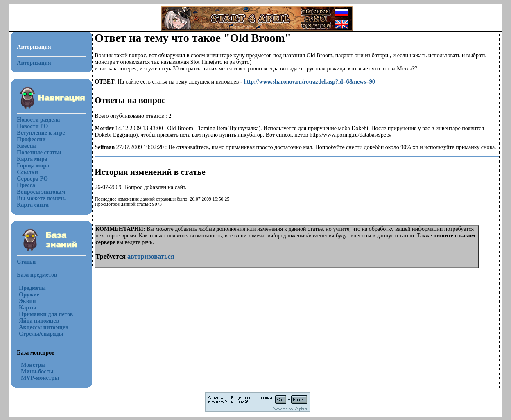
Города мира (33, 166)
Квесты (27, 146)
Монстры (33, 365)
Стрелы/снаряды (41, 334)
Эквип (27, 301)
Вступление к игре (41, 133)
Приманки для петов (46, 314)
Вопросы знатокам (41, 192)
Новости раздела (38, 120)
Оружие (29, 295)
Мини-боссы (37, 371)
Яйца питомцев (39, 321)
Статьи (26, 262)
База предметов (37, 275)
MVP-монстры (40, 378)
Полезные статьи (39, 152)
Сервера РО (32, 179)
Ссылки (27, 172)
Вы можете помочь (41, 198)
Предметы (32, 288)
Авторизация (34, 63)
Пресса (26, 185)
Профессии (31, 139)
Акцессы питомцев (43, 327)
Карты (27, 308)
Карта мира (32, 159)
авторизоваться (151, 256)
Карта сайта (33, 205)
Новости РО (32, 126)
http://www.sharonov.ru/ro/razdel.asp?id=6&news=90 (309, 82)
